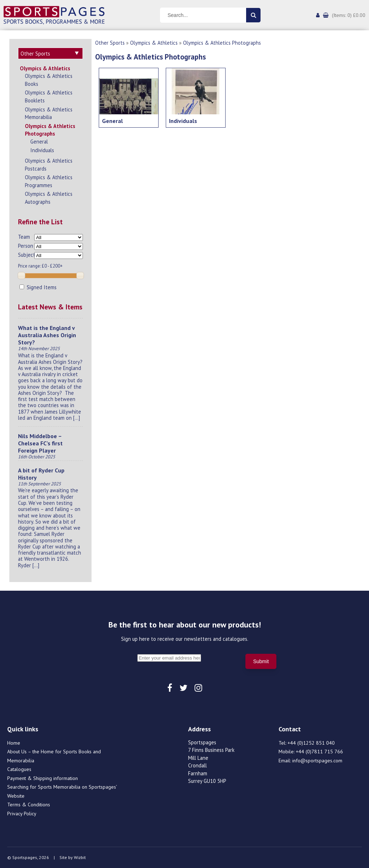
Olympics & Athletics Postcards (49, 165)
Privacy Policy (22, 814)
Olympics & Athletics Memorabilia (49, 113)
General (39, 142)
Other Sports (110, 43)
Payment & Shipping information (43, 778)
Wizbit (80, 857)
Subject (26, 255)
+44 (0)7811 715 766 (319, 752)
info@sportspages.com (317, 761)
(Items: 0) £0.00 (349, 15)
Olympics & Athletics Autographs (49, 198)
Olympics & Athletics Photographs (50, 130)
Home (14, 743)
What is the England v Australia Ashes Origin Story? (47, 335)
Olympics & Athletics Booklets (49, 96)
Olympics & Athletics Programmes (49, 181)
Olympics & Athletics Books (49, 80)
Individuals (42, 150)
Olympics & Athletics (45, 68)
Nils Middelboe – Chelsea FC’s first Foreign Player (40, 443)
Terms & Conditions (29, 805)
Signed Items (38, 287)
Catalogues (19, 769)
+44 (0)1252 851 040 (311, 743)
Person (26, 246)
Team (24, 237)
